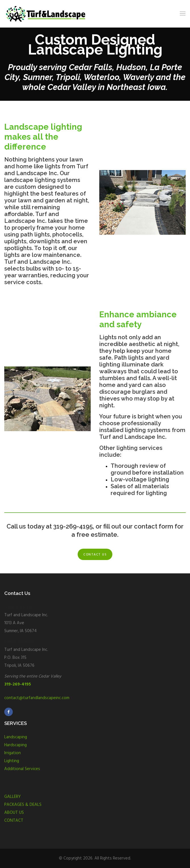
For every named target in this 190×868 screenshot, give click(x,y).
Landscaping (16, 737)
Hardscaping (16, 745)
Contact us (95, 555)
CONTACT (14, 821)
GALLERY (13, 797)
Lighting (12, 761)
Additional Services (22, 769)
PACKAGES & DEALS (23, 805)
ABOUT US (14, 813)
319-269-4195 (18, 684)
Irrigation (13, 753)
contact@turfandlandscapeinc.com (37, 698)
